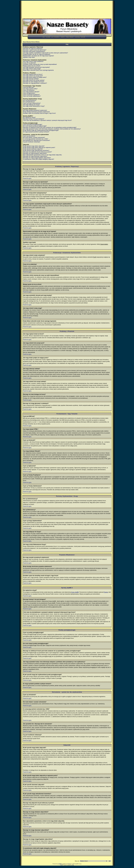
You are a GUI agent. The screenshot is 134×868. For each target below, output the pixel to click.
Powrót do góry (27, 178)
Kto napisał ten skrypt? (29, 117)
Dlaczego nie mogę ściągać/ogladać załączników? (37, 158)
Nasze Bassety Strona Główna (31, 42)
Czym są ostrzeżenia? (29, 136)
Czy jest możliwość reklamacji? (32, 142)
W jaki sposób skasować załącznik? (33, 149)
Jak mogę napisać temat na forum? (33, 74)
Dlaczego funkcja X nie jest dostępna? (34, 119)
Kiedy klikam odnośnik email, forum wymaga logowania (38, 70)
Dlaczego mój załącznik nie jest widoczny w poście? (37, 152)
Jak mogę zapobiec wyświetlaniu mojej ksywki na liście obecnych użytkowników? (45, 53)
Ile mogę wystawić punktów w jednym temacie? (36, 132)
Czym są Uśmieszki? (29, 90)
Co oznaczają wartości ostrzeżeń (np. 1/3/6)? (35, 139)
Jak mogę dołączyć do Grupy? (31, 105)
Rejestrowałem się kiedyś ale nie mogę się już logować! (38, 56)
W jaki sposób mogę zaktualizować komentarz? (36, 150)
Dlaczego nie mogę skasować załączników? (35, 156)
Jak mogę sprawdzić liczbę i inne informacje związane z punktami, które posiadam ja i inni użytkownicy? (52, 129)
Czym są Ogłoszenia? (29, 93)
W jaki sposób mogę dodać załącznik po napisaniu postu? (39, 148)
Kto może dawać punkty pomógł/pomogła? (35, 126)
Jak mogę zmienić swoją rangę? (32, 69)
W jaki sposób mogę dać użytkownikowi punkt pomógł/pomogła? (41, 130)
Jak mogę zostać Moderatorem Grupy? (34, 106)
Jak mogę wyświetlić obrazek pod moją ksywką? (36, 67)
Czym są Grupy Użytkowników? (32, 103)
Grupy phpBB (75, 592)
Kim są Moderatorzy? (29, 102)
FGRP (62, 865)
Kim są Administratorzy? (30, 100)
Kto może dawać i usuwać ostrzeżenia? (34, 137)
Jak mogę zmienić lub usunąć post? (33, 76)
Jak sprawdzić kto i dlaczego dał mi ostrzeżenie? (36, 140)
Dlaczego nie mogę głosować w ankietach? (35, 83)
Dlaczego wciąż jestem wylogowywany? (34, 51)
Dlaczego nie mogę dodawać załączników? (35, 153)
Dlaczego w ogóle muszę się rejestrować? (35, 50)
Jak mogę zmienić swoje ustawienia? (33, 61)
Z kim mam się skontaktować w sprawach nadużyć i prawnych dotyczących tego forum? (47, 120)
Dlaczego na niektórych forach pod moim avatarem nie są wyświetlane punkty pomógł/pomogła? (50, 127)
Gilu (73, 865)
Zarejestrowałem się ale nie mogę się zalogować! (37, 54)
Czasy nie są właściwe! (29, 63)
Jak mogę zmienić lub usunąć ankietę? (34, 80)
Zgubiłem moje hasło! (29, 57)
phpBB (60, 864)
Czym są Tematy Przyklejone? (31, 95)
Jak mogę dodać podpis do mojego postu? (35, 77)
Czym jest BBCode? (29, 87)
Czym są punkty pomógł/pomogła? (33, 125)
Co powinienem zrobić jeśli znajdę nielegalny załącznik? (39, 159)
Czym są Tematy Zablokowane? (32, 96)
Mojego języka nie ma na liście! (32, 66)
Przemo (106, 592)
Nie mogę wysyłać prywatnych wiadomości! (35, 110)
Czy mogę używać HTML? (30, 89)
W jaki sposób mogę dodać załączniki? (34, 146)
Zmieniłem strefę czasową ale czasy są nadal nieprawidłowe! (40, 64)
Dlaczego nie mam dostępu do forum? (34, 82)
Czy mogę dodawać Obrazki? (31, 92)
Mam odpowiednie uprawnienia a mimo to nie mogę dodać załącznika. (42, 155)
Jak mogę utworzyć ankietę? (31, 79)
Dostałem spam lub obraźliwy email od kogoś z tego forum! (39, 113)
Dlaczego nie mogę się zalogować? (33, 48)
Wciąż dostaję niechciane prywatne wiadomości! (36, 112)
